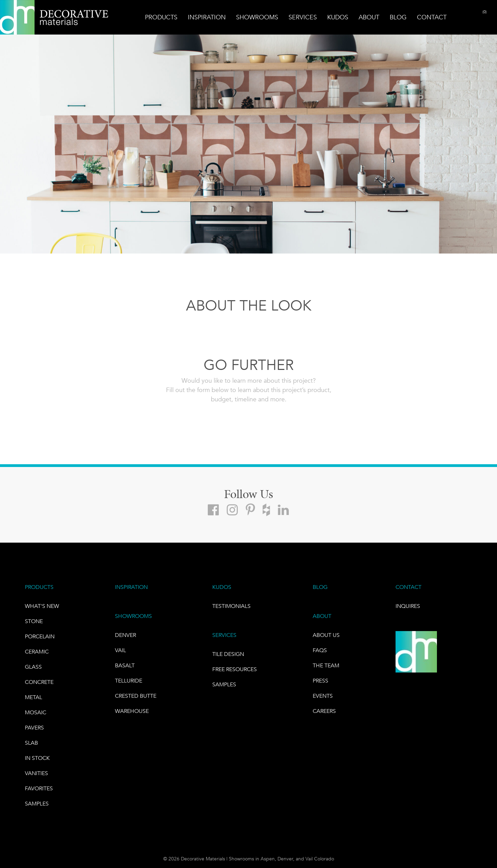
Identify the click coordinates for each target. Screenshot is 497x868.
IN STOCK (37, 758)
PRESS (320, 681)
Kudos (338, 17)
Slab (31, 743)
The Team (326, 665)
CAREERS (324, 711)
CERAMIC (37, 652)
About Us (326, 635)
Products (161, 17)
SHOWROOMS (133, 616)
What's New (42, 606)
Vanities (36, 773)
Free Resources (235, 669)
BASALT (125, 665)
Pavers (34, 728)
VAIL (120, 650)
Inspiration (207, 17)
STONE (34, 621)
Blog (398, 17)
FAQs (320, 650)
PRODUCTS (39, 587)
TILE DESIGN (228, 654)
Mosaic (36, 712)
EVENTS (323, 696)
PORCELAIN (40, 636)
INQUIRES (408, 606)
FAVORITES (39, 788)
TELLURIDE (129, 681)
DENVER (125, 635)
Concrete (39, 682)
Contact (432, 17)
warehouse (132, 711)
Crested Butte (136, 696)
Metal (33, 697)
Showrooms (257, 17)
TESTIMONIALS (231, 606)
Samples (37, 804)
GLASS (33, 667)
